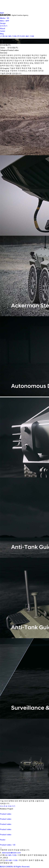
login (2, 13)
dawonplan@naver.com (11, 853)
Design (19, 8)
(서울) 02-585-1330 (8, 36)
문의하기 (45, 1)
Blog (44, 9)
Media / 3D (21, 2)
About (44, 4)
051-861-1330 (11, 860)
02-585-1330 (11, 855)
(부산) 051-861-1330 (25, 36)
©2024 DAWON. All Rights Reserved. (15, 867)
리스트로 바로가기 (8, 806)
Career (45, 6)
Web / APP (21, 5)
